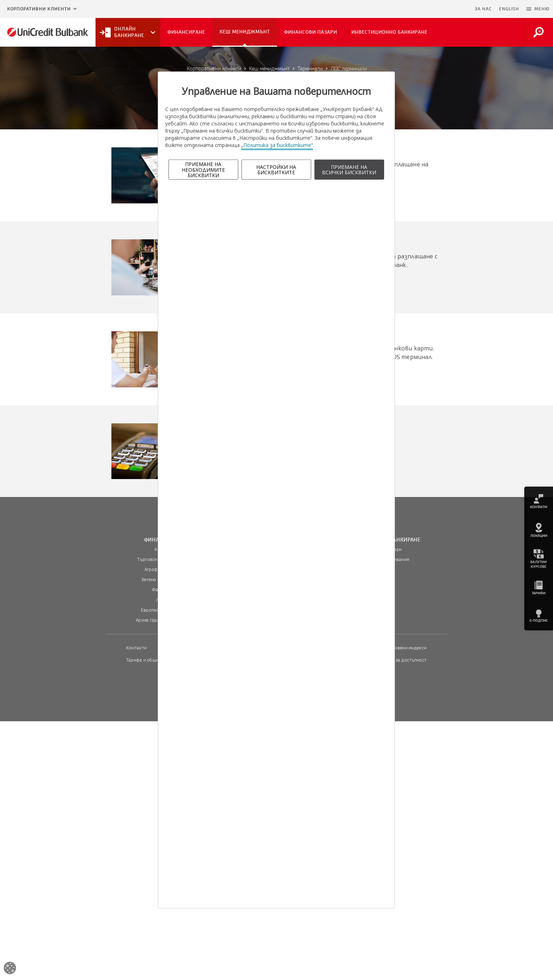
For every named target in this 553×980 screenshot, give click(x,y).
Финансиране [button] (186, 32)
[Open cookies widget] (10, 969)
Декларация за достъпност (398, 660)
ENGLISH (509, 9)
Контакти (136, 648)
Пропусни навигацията (436, 9)
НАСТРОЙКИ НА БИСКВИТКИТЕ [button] (276, 170)
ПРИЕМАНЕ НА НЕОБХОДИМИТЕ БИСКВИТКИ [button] (203, 170)
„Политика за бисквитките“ (277, 145)
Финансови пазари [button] (311, 32)
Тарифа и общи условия (152, 660)
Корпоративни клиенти (39, 9)
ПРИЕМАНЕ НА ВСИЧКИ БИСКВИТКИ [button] (349, 170)
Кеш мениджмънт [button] (245, 32)
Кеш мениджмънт (269, 69)
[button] (538, 9)
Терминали (310, 69)
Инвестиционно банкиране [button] (390, 32)
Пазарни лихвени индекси (398, 648)
